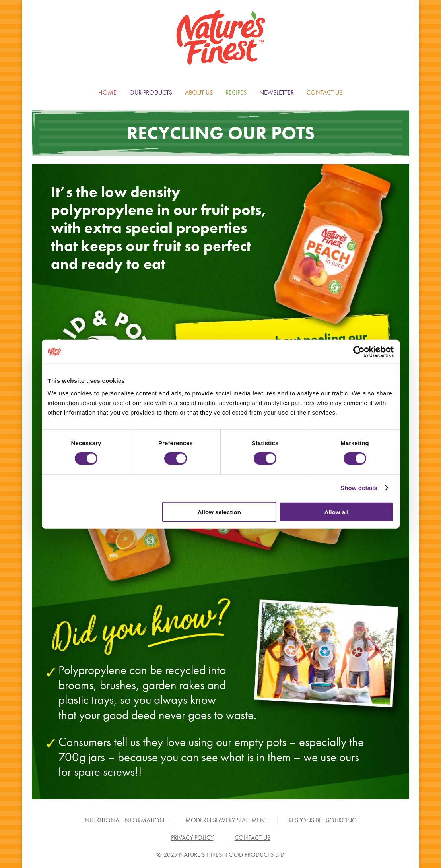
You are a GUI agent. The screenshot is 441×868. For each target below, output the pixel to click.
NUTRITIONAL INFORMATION (124, 820)
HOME (107, 92)
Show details (359, 488)
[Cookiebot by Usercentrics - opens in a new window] (359, 352)
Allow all (337, 512)
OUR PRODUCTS (151, 92)
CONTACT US (324, 92)
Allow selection (219, 512)
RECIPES (236, 92)
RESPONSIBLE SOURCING (323, 820)
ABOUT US (199, 92)
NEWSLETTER (277, 92)
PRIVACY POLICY (192, 838)
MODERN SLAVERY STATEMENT (226, 820)
